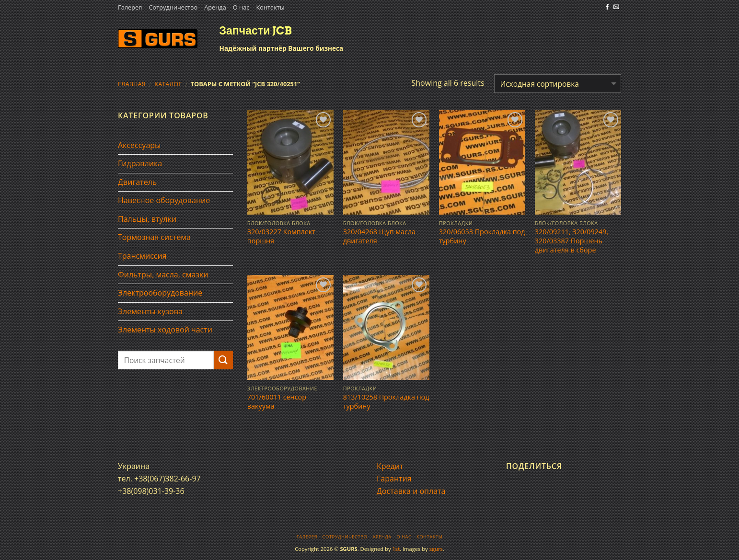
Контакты (270, 7)
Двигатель (137, 182)
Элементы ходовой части (165, 330)
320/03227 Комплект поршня (281, 236)
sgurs (436, 549)
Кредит (390, 466)
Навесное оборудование (164, 200)
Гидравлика (140, 163)
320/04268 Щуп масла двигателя (379, 236)
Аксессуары (139, 145)
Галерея (130, 7)
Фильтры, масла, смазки (163, 274)
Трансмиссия (142, 256)
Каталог (168, 84)
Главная (132, 84)
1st (396, 549)
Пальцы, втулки (147, 219)
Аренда (215, 7)
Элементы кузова (150, 311)
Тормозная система (154, 237)
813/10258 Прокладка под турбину (386, 402)
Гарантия (394, 479)
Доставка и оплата (411, 491)
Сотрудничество (173, 7)
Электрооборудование (160, 293)
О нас (241, 7)
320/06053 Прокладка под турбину (482, 236)
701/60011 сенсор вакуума (277, 402)
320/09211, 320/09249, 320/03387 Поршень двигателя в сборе (572, 241)
